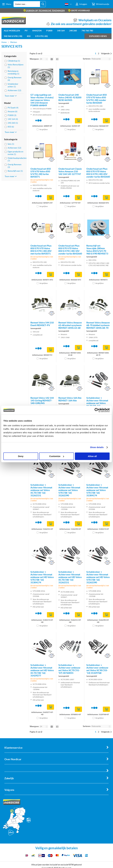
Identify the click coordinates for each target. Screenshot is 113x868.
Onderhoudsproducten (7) (16, 159)
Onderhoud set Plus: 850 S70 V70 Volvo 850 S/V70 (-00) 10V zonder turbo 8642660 (70, 250)
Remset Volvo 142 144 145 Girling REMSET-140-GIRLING (42, 400)
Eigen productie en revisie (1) (15, 153)
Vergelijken (44, 129)
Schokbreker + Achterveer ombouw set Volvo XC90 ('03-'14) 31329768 (97, 669)
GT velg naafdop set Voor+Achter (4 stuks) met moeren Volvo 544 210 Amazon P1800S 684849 (42, 100)
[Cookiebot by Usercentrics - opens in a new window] (97, 410)
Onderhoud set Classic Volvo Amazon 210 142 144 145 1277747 (70, 171)
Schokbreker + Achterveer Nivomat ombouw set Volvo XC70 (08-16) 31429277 (97, 403)
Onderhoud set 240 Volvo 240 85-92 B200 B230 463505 (70, 97)
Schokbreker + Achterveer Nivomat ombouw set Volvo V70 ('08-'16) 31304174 (97, 490)
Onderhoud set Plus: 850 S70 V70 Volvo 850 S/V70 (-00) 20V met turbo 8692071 (41, 250)
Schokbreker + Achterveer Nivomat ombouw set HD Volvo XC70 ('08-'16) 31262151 (70, 577)
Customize (57, 456)
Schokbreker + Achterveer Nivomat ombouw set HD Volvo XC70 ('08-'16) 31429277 (42, 670)
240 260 (73, 31)
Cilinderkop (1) (14, 61)
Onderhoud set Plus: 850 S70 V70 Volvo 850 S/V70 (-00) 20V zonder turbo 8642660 (98, 173)
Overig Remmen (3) (14, 166)
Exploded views (98, 36)
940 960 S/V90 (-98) (13, 36)
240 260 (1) (13, 123)
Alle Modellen (12, 31)
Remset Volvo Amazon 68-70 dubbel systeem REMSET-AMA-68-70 (98, 325)
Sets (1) (11, 144)
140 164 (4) (13, 119)
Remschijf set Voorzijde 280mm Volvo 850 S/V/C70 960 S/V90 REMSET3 (97, 250)
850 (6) (11, 127)
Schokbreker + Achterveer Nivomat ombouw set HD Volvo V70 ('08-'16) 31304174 (42, 577)
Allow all (92, 456)
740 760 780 (87, 31)
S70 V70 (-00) (41, 36)
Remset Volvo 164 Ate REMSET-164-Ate (70, 399)
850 (29, 36)
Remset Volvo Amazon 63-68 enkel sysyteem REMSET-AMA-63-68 (70, 325)
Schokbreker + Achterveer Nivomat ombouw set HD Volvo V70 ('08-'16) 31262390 (98, 577)
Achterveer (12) (14, 90)
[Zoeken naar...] (43, 4)
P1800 (49, 31)
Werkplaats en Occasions (95, 20)
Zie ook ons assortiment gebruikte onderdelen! (81, 24)
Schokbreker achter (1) (13, 85)
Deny (21, 456)
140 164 (61, 31)
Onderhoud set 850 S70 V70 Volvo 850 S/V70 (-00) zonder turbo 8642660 (97, 99)
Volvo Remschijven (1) (16, 66)
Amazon (37, 31)
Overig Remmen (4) (14, 79)
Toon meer (11, 96)
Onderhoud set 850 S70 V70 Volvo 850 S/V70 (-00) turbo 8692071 (41, 173)
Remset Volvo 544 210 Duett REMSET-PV (42, 324)
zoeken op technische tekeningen (44, 10)
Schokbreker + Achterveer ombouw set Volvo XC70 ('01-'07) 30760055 (69, 669)
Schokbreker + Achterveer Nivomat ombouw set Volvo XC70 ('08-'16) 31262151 (41, 490)
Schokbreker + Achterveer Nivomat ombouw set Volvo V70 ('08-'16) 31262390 (69, 490)
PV (26, 31)
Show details (97, 447)
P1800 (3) (12, 115)
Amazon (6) (13, 111)
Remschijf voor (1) (15, 171)
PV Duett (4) (13, 108)
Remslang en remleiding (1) (13, 72)
